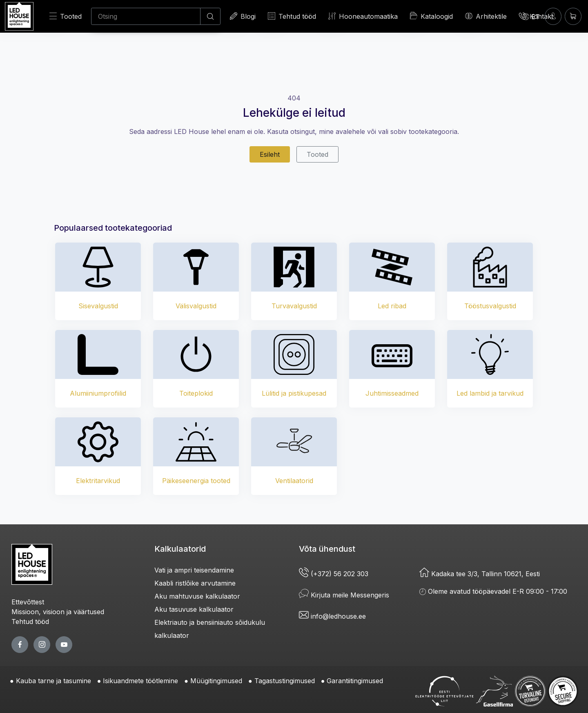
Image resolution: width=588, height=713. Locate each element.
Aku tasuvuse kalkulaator (194, 609)
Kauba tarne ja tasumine (53, 681)
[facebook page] (20, 645)
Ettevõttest (28, 602)
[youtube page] (64, 645)
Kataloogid (431, 16)
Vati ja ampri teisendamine (194, 570)
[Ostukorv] (573, 16)
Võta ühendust (327, 549)
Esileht (270, 154)
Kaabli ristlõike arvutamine (195, 583)
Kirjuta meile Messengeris (344, 595)
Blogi (243, 16)
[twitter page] (42, 645)
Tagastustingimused (285, 681)
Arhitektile (486, 16)
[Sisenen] (553, 16)
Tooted (66, 16)
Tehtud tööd (292, 16)
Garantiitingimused (355, 681)
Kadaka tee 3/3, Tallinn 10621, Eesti (480, 574)
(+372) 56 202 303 (334, 574)
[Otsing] (146, 16)
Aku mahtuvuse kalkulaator (197, 596)
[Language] (531, 16)
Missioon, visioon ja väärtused (58, 612)
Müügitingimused (216, 681)
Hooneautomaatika (363, 16)
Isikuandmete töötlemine (140, 681)
